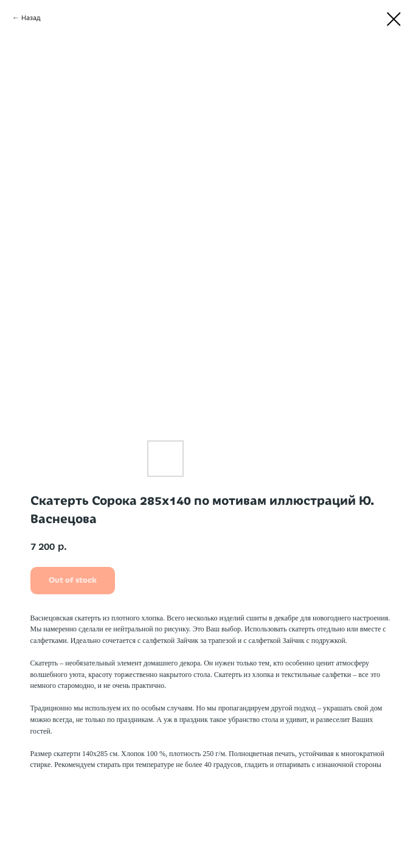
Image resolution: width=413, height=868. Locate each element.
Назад (31, 18)
